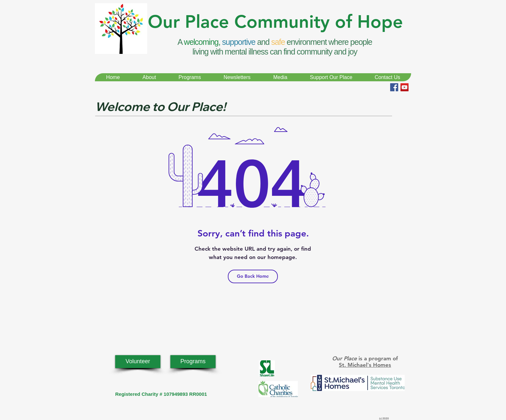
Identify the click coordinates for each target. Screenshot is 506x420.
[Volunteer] (138, 362)
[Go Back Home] (253, 276)
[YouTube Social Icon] (405, 87)
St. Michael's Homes (365, 365)
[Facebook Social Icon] (394, 87)
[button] (149, 77)
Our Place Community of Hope (275, 22)
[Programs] (193, 362)
